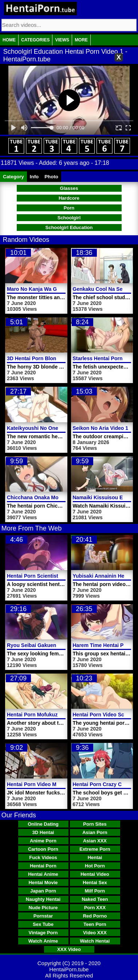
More (81, 40)
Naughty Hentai (43, 899)
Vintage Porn (43, 933)
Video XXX (95, 933)
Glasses (69, 188)
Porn (69, 208)
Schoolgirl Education (69, 227)
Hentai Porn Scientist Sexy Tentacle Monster (61, 576)
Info (34, 177)
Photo (51, 177)
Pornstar (43, 916)
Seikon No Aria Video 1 (101, 428)
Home (9, 40)
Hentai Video (95, 874)
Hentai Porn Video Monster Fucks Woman (57, 784)
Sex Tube (43, 924)
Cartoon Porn (43, 849)
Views (62, 40)
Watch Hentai (95, 941)
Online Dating (43, 824)
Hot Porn (95, 866)
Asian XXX (95, 841)
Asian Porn (95, 832)
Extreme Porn (95, 849)
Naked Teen (95, 899)
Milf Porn (95, 891)
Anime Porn (43, 841)
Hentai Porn (43, 866)
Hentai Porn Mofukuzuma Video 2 (47, 715)
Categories (35, 40)
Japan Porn (43, 891)
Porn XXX (95, 908)
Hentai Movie (43, 883)
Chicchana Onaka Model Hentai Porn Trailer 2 (62, 497)
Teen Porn (95, 924)
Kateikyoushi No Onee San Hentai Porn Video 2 (64, 428)
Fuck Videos (43, 857)
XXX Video (69, 949)
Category (13, 177)
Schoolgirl (69, 218)
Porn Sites (95, 824)
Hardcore (69, 198)
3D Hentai (43, 832)
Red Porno (95, 916)
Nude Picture (43, 908)
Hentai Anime (43, 874)
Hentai (95, 857)
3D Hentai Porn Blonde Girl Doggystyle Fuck (61, 358)
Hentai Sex (95, 883)
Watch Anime (43, 941)
